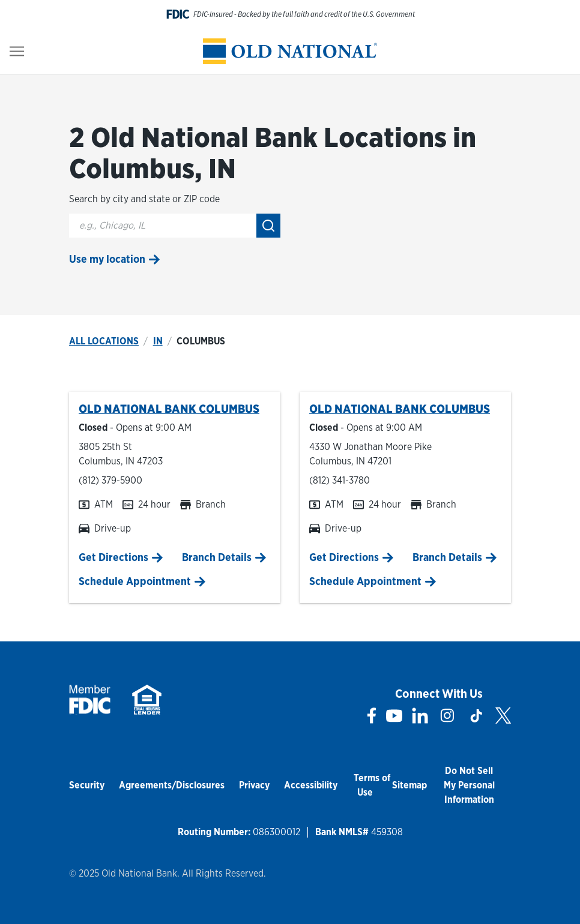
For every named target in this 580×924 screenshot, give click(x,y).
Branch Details (217, 557)
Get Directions (113, 557)
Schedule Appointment (135, 581)
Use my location (107, 259)
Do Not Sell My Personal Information (469, 785)
